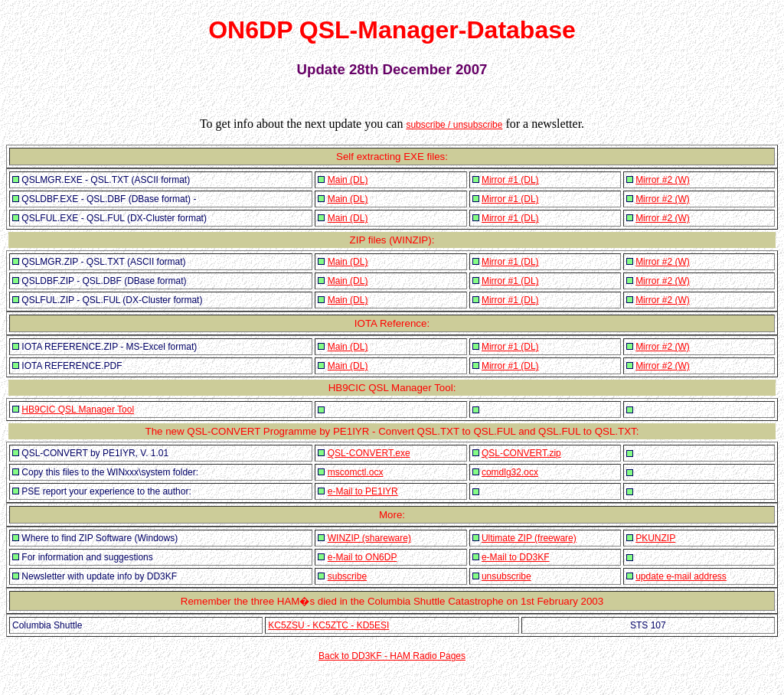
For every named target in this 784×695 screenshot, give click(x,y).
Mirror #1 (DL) (510, 180)
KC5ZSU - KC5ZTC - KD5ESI (328, 625)
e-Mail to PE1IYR (363, 491)
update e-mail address (681, 576)
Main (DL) (348, 180)
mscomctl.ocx (356, 472)
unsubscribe (506, 576)
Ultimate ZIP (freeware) (529, 538)
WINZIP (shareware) (369, 538)
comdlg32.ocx (510, 472)
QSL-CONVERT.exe (369, 453)
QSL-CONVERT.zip (521, 453)
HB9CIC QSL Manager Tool (78, 409)
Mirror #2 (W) (663, 180)
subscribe (347, 576)
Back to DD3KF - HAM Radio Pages (392, 656)
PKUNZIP (655, 538)
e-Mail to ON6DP (363, 557)
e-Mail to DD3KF (516, 557)
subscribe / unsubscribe (454, 125)
